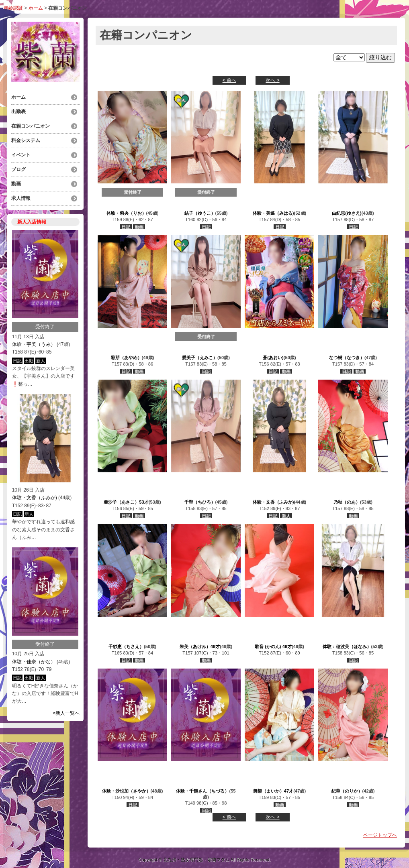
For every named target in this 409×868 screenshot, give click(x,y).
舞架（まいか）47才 (273, 791)
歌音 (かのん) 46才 (273, 646)
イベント (21, 155)
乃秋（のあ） (347, 502)
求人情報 (21, 198)
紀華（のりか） (347, 791)
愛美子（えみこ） (200, 358)
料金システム (26, 140)
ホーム (36, 8)
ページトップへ (380, 835)
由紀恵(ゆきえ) (347, 213)
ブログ (18, 169)
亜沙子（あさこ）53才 (126, 502)
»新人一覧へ (66, 713)
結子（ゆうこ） (200, 213)
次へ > (272, 80)
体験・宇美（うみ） (34, 344)
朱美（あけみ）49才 (200, 646)
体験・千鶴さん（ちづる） (202, 791)
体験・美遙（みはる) (273, 213)
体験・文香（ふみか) (35, 498)
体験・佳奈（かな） (34, 662)
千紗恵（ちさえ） (126, 646)
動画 (16, 184)
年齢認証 (13, 8)
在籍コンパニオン (31, 126)
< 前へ (229, 80)
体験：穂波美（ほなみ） (347, 646)
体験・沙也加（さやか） (126, 791)
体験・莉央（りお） (126, 213)
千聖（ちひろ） (200, 502)
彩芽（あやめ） (126, 358)
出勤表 (18, 112)
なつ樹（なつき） (347, 358)
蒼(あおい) (273, 358)
